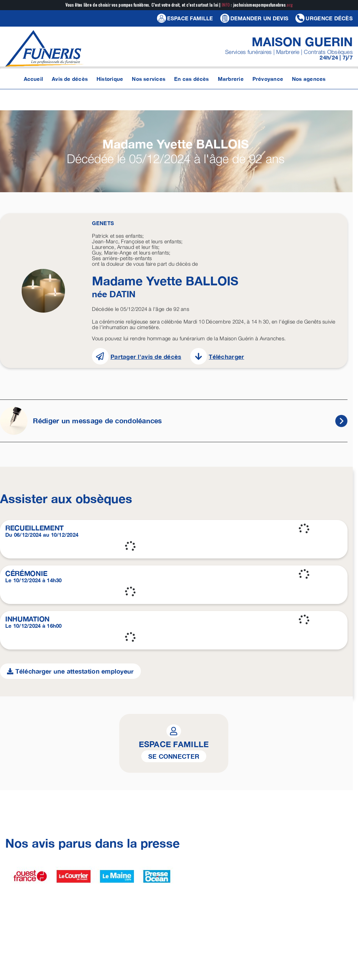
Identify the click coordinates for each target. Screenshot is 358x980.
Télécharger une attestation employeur (70, 671)
